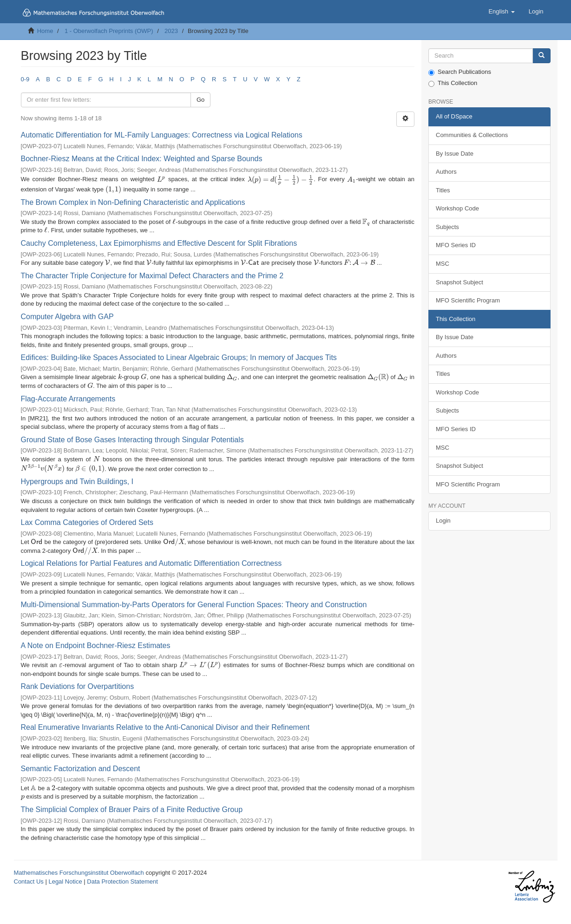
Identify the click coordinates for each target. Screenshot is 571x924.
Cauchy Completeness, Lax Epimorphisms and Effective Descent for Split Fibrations (159, 243)
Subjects (447, 227)
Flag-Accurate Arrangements (68, 399)
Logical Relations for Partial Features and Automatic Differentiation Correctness (151, 563)
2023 (171, 31)
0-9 (25, 79)
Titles (443, 190)
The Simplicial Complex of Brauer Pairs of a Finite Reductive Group (132, 809)
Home (45, 31)
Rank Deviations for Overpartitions (78, 686)
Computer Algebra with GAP (67, 317)
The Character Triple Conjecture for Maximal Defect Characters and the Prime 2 (152, 276)
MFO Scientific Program (468, 300)
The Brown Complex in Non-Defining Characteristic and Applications (133, 202)
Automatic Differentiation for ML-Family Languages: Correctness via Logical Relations (162, 135)
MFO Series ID (456, 245)
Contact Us (29, 881)
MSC (443, 264)
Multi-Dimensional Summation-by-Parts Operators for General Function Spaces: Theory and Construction (194, 605)
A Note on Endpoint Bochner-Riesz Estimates (96, 645)
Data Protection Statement (122, 881)
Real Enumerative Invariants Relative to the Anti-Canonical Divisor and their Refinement (165, 727)
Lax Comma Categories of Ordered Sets (87, 522)
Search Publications (460, 72)
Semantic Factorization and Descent (81, 769)
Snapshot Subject (459, 282)
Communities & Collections (472, 135)
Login (443, 521)
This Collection (453, 83)
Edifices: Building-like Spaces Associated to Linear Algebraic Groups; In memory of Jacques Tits (179, 357)
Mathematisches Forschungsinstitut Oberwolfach (79, 873)
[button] (501, 12)
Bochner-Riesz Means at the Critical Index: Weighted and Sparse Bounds (142, 159)
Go (200, 100)
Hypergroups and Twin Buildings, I (77, 482)
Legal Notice (65, 881)
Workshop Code (457, 208)
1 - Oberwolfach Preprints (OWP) (109, 31)
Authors (446, 172)
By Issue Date (455, 154)
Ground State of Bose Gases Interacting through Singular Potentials (132, 440)
